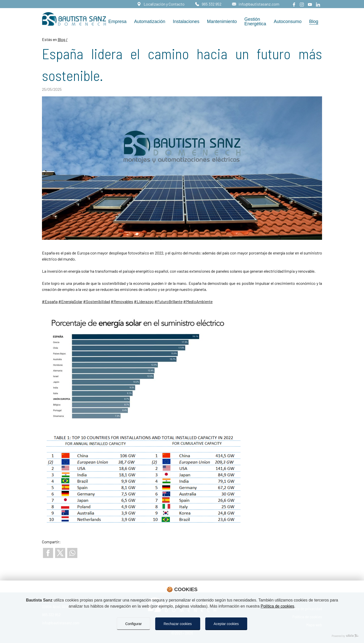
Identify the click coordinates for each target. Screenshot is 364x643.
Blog (62, 39)
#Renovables (122, 301)
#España (50, 301)
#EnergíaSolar (70, 301)
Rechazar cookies (178, 624)
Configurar (133, 624)
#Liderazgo (144, 301)
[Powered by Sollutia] (182, 636)
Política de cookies (277, 606)
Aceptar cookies (226, 624)
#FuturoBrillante (168, 301)
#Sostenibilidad (97, 301)
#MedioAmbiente (198, 301)
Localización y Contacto (164, 4)
